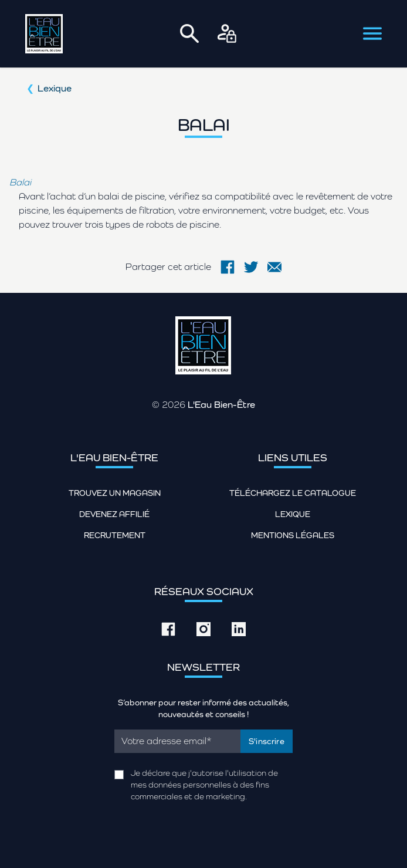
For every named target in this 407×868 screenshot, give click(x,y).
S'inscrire (267, 741)
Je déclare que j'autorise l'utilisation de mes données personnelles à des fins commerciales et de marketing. (204, 785)
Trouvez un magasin (115, 493)
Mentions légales (293, 535)
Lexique (55, 88)
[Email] (177, 741)
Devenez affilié (114, 514)
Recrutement (115, 535)
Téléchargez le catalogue (293, 493)
